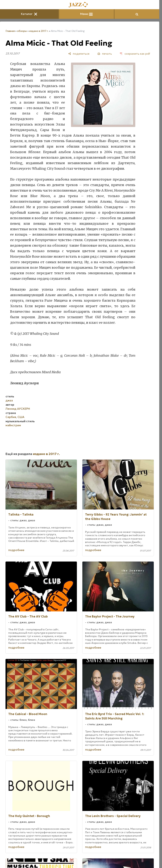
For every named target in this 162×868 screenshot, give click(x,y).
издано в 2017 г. (39, 31)
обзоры (22, 31)
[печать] (105, 54)
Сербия (11, 417)
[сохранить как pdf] (135, 54)
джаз (9, 400)
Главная (10, 31)
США (21, 417)
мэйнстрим (13, 425)
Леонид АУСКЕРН (18, 409)
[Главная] (80, 5)
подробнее (16, 550)
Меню (86, 14)
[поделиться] (79, 54)
